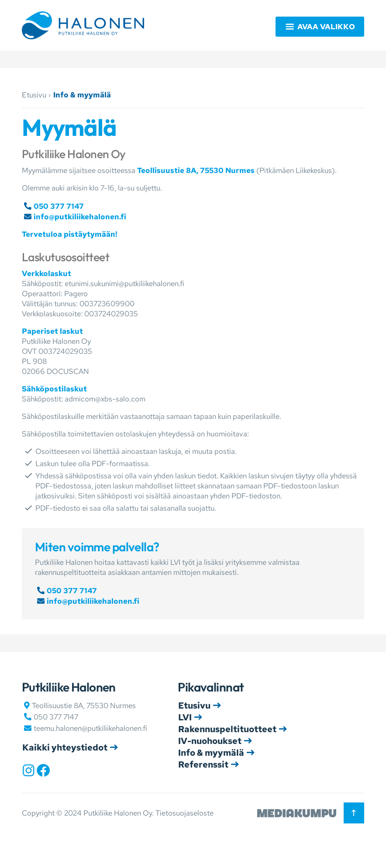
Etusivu (34, 95)
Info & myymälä (211, 753)
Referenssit (203, 764)
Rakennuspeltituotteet (227, 729)
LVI (185, 717)
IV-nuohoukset (210, 741)
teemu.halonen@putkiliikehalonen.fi (90, 728)
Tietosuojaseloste (184, 813)
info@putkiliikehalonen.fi (80, 217)
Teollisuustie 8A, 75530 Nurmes (196, 170)
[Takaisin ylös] (354, 813)
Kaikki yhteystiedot (65, 747)
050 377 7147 (59, 206)
